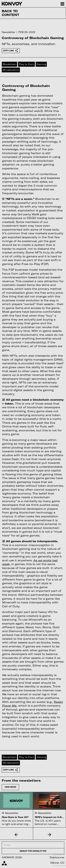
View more (10, 787)
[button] (17, 834)
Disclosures (57, 857)
